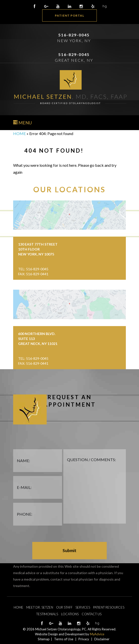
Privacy (84, 639)
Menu (22, 123)
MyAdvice (97, 634)
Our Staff (64, 607)
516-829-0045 (74, 35)
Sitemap (44, 639)
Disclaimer (102, 639)
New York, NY (74, 41)
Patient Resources (109, 607)
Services (83, 607)
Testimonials (47, 614)
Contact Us (92, 614)
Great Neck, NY (74, 60)
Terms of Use (64, 639)
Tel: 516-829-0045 (33, 269)
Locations (70, 614)
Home (19, 133)
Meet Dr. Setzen (40, 607)
